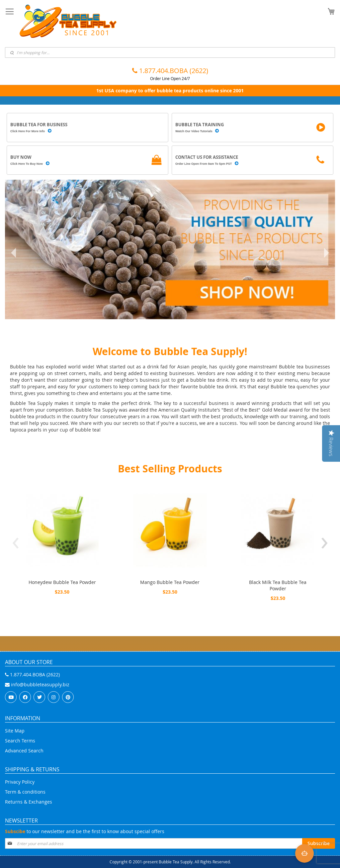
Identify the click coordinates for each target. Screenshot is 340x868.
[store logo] (68, 21)
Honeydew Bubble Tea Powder (62, 582)
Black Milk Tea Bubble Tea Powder (278, 585)
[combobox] (170, 52)
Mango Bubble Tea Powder (170, 582)
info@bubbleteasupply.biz (37, 684)
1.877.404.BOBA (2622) (170, 71)
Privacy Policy (20, 782)
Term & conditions (25, 792)
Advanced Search (24, 751)
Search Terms (20, 741)
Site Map (15, 731)
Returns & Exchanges (29, 802)
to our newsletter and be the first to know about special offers (85, 831)
